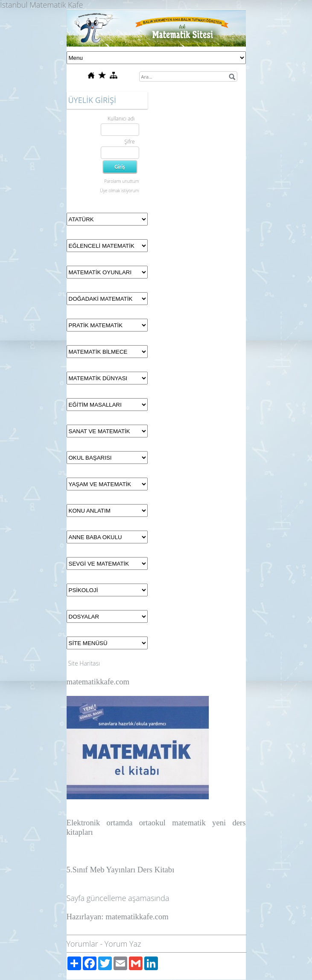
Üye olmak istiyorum (119, 191)
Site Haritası (84, 663)
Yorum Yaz (123, 944)
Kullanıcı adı (121, 119)
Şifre (129, 142)
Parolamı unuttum (121, 181)
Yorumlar (82, 944)
